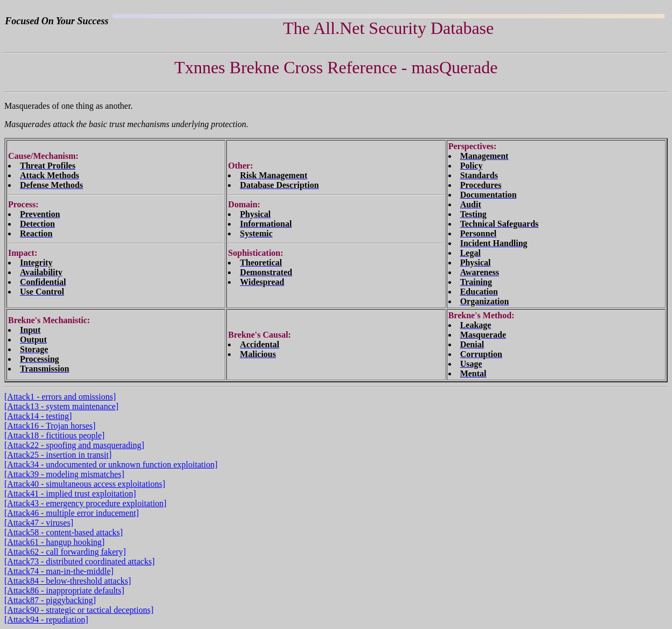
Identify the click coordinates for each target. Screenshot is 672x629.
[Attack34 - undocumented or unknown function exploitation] (111, 464)
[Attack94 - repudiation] (46, 620)
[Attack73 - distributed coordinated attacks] (79, 561)
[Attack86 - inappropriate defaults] (64, 590)
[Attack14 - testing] (38, 416)
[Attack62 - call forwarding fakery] (65, 552)
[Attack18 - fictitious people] (54, 435)
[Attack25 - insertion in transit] (58, 455)
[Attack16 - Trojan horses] (50, 426)
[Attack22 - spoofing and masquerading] (74, 445)
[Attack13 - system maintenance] (61, 406)
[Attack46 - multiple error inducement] (72, 513)
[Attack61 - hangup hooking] (54, 542)
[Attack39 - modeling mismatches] (64, 474)
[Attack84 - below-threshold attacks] (68, 581)
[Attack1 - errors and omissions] (60, 397)
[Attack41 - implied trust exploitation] (70, 494)
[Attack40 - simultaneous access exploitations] (85, 484)
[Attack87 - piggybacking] (50, 600)
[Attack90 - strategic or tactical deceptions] (79, 610)
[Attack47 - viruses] (39, 523)
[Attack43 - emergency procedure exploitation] (85, 503)
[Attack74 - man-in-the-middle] (59, 571)
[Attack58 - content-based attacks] (64, 532)
